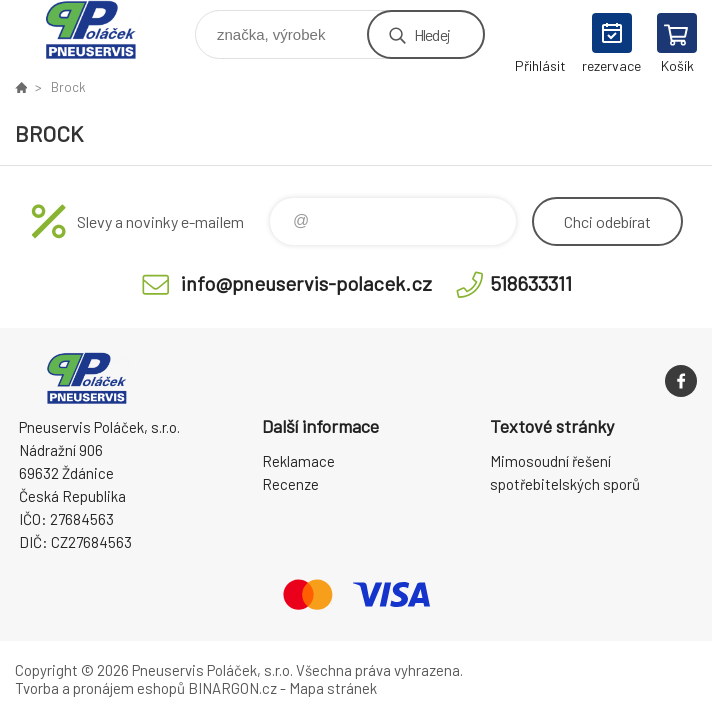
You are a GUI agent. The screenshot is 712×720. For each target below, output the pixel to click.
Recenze (290, 484)
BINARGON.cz (232, 688)
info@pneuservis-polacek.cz (306, 283)
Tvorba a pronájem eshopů (100, 688)
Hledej (432, 34)
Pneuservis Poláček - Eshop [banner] (103, 29)
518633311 (531, 283)
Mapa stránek (333, 688)
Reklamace (298, 461)
